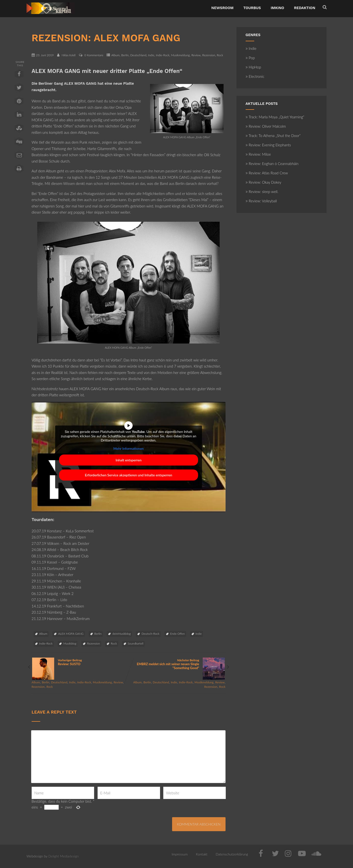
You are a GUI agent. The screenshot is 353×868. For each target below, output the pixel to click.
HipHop (253, 67)
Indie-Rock (163, 55)
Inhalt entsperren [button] (128, 460)
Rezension (209, 55)
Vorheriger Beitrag (80, 662)
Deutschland (138, 55)
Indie (151, 55)
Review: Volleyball (261, 201)
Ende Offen (177, 634)
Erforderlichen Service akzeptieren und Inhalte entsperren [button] (128, 475)
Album (115, 55)
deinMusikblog (121, 634)
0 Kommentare (94, 55)
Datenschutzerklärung (232, 854)
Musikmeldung (180, 55)
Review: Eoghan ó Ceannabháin (272, 164)
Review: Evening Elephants (268, 145)
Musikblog (70, 643)
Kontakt (202, 854)
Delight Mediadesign (63, 856)
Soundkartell (136, 643)
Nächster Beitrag (177, 664)
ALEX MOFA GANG (71, 634)
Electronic (255, 76)
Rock (220, 55)
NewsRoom (222, 8)
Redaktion (305, 8)
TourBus (252, 8)
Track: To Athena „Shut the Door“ (273, 136)
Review (196, 55)
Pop (250, 58)
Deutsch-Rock (150, 634)
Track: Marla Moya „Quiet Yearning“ (275, 117)
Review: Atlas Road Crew (267, 173)
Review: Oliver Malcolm (266, 126)
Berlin (125, 55)
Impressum (180, 854)
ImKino (277, 8)
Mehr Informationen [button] (128, 448)
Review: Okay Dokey (264, 182)
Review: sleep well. (262, 192)
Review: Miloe (258, 154)
